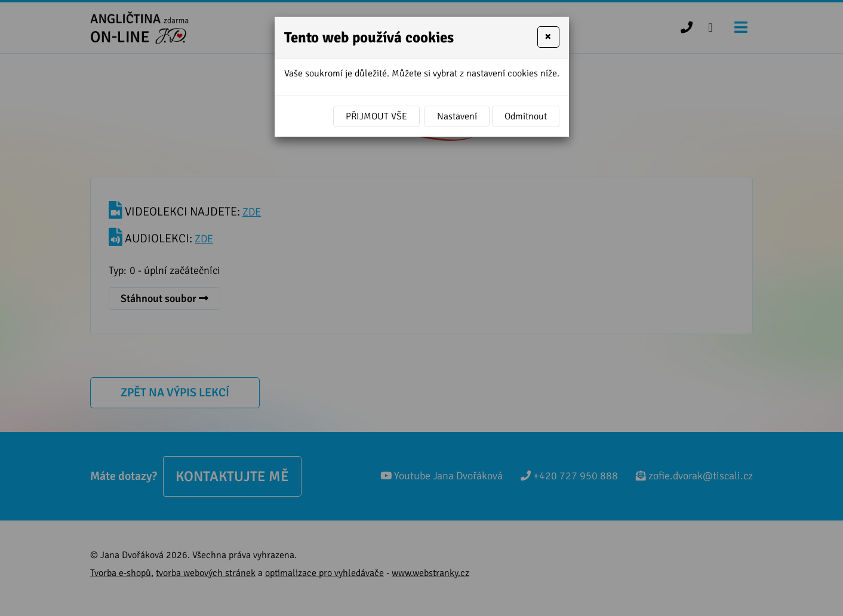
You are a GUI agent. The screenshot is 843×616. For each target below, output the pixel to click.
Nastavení (457, 116)
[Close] (548, 37)
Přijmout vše (376, 116)
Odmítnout (526, 116)
